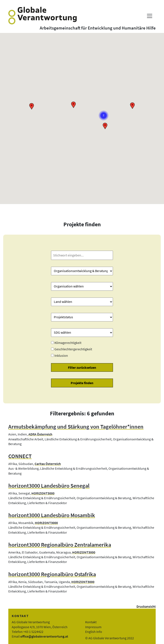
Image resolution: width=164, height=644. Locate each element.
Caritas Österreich (48, 464)
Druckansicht (146, 606)
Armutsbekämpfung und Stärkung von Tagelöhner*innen (76, 427)
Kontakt (91, 622)
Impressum (93, 627)
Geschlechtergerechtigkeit (73, 349)
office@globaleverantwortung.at (44, 636)
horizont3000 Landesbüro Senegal (49, 486)
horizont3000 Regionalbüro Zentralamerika (60, 545)
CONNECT (20, 456)
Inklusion (61, 355)
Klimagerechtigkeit (68, 343)
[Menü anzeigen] (150, 16)
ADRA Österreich (40, 434)
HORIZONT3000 (43, 493)
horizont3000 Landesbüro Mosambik (52, 515)
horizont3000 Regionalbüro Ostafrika (52, 574)
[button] (132, 106)
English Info (94, 632)
